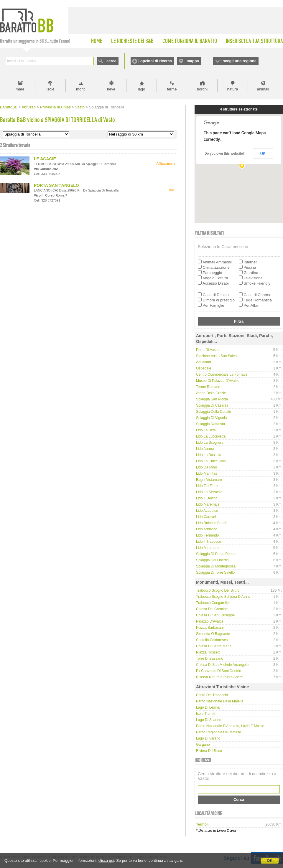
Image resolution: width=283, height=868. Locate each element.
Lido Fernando (207, 535)
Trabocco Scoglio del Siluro (218, 590)
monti (81, 89)
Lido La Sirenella (209, 492)
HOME (97, 41)
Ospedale (204, 368)
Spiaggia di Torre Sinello (215, 572)
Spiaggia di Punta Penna (216, 554)
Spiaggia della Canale (214, 412)
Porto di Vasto (207, 350)
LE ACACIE (45, 159)
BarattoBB (9, 107)
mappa (193, 61)
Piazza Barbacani (210, 628)
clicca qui (106, 860)
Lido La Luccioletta (211, 436)
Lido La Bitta (206, 430)
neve (111, 89)
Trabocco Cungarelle (212, 603)
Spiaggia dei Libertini (213, 560)
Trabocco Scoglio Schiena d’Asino (223, 597)
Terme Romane (208, 387)
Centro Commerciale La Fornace (222, 374)
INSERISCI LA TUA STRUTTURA (254, 41)
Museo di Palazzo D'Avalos (218, 381)
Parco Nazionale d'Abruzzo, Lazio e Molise (230, 726)
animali (263, 89)
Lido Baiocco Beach (212, 523)
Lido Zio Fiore (207, 486)
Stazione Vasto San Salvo (216, 356)
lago (142, 89)
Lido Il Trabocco (209, 542)
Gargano (203, 745)
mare (20, 89)
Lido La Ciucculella (211, 461)
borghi (202, 89)
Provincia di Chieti (55, 107)
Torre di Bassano (210, 659)
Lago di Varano (208, 738)
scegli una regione (240, 61)
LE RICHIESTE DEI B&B (132, 41)
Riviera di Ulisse (209, 751)
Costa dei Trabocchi (212, 695)
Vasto (80, 107)
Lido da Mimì (207, 467)
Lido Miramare (207, 548)
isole (51, 89)
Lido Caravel (206, 517)
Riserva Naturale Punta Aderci (220, 677)
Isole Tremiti (206, 714)
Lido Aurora (205, 449)
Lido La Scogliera (210, 443)
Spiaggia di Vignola (212, 418)
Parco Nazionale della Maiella (220, 701)
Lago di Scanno (209, 720)
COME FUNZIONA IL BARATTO (190, 41)
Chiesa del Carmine (212, 609)
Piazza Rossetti (208, 652)
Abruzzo (29, 107)
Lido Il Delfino (207, 498)
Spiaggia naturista (210, 424)
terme (172, 89)
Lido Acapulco (207, 511)
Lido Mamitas (207, 473)
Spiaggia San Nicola (212, 399)
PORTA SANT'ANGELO (56, 185)
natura (233, 89)
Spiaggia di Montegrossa (216, 566)
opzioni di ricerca (156, 61)
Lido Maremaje (208, 504)
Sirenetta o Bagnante (213, 634)
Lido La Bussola (209, 455)
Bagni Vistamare (209, 480)
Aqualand (204, 362)
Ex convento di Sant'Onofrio (219, 671)
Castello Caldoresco (212, 640)
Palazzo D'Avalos (210, 621)
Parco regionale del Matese (219, 732)
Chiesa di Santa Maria (214, 646)
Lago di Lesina (208, 707)
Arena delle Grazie (211, 393)
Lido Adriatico (207, 529)
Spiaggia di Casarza (212, 405)
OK (270, 860)
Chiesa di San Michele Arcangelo (222, 665)
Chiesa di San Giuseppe (215, 615)
